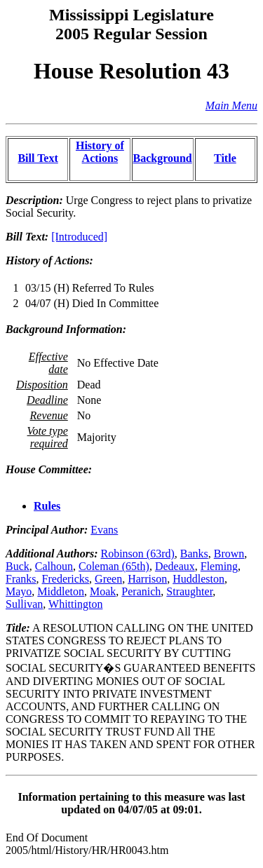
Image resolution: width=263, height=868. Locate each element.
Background (163, 158)
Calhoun (54, 566)
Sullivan (24, 604)
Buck (18, 566)
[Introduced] (79, 237)
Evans (104, 530)
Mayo (19, 591)
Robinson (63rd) (137, 554)
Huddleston (198, 579)
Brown (229, 554)
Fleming (219, 566)
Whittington (75, 604)
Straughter (189, 591)
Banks (194, 554)
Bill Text (38, 158)
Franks (21, 579)
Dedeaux (175, 566)
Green (108, 579)
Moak (103, 591)
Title (225, 158)
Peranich (141, 591)
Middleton (61, 591)
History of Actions (100, 152)
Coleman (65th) (114, 566)
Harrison (147, 579)
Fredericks (66, 579)
